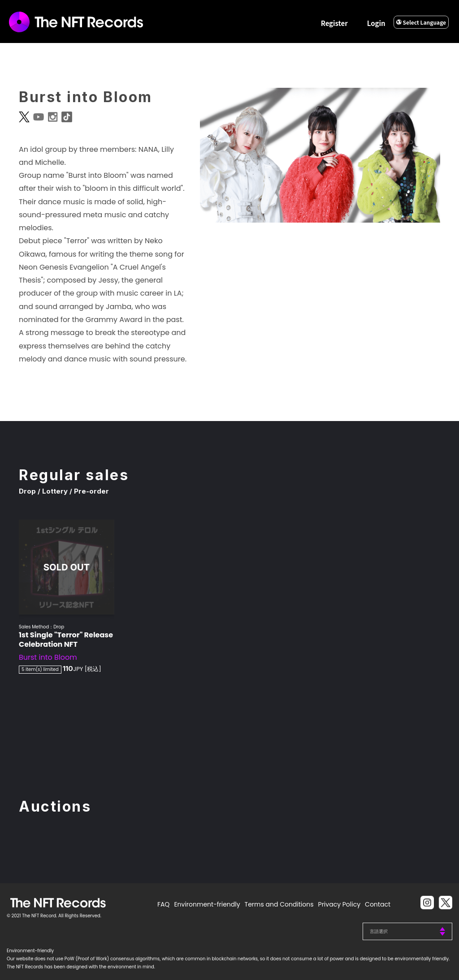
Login (376, 23)
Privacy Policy (340, 904)
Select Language (421, 22)
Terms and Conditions (279, 904)
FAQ (164, 904)
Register (334, 23)
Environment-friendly (207, 904)
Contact (378, 904)
